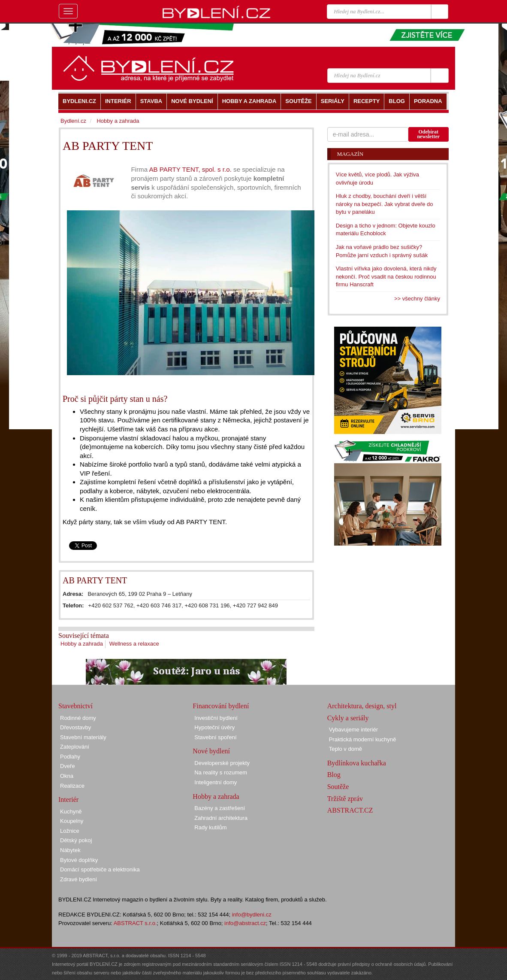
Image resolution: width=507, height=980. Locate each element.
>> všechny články (417, 299)
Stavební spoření (215, 737)
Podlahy (70, 757)
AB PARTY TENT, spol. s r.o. (191, 169)
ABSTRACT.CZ (350, 810)
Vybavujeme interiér (353, 730)
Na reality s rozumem (221, 772)
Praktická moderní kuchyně (363, 739)
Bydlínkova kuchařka (357, 763)
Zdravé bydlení (78, 879)
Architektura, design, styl (362, 706)
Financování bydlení (221, 706)
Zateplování (75, 747)
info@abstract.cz (245, 923)
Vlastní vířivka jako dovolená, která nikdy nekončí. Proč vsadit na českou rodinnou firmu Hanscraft (386, 276)
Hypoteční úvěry (214, 727)
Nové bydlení (211, 751)
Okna (67, 776)
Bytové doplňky (79, 860)
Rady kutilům (210, 827)
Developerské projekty (222, 763)
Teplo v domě (346, 749)
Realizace (72, 786)
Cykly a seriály (348, 718)
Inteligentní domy (216, 782)
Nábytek (70, 850)
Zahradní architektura (221, 818)
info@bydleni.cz (252, 915)
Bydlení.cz (73, 121)
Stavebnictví (75, 706)
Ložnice (70, 831)
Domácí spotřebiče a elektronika (100, 869)
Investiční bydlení (216, 718)
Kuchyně (71, 812)
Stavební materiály (83, 737)
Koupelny (72, 821)
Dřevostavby (75, 727)
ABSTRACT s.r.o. (135, 923)
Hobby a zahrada (82, 644)
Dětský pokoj (76, 840)
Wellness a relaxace (134, 644)
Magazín (350, 154)
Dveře (68, 766)
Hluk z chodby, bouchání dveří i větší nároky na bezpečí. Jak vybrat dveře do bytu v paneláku (385, 204)
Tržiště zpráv (345, 799)
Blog (334, 775)
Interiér (68, 799)
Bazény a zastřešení (220, 808)
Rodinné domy (78, 718)
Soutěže (338, 787)
